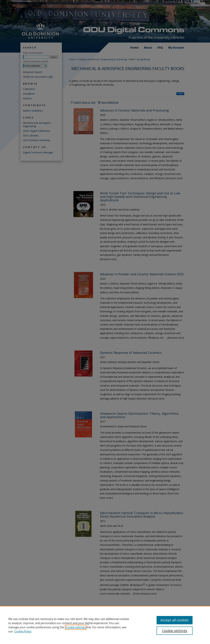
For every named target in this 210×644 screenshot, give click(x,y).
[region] (105, 625)
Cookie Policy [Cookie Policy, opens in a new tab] (23, 631)
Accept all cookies (175, 620)
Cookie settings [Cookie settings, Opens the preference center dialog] (175, 631)
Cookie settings (76, 627)
